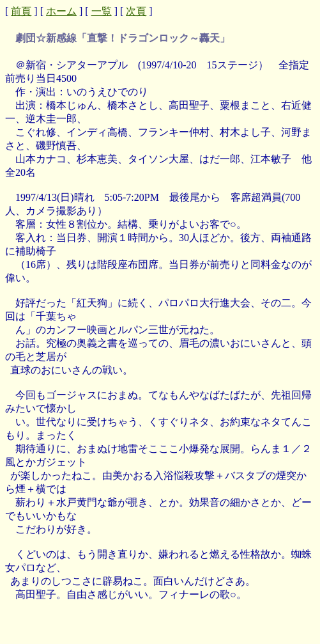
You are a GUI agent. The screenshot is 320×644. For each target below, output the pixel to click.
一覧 (102, 11)
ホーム (61, 11)
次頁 (136, 11)
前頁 (21, 11)
